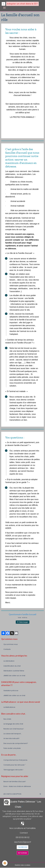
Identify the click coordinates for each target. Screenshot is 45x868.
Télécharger (22, 622)
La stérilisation (9, 661)
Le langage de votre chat (13, 724)
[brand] (20, 4)
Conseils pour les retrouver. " (14, 765)
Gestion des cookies (22, 865)
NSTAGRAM (22, 853)
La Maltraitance (9, 707)
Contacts (7, 649)
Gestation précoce (11, 691)
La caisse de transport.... (13, 734)
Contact (24, 833)
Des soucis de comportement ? (16, 743)
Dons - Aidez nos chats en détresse (17, 786)
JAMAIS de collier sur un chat (14, 676)
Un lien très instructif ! (11, 738)
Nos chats (7, 719)
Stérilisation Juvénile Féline (14, 671)
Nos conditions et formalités (23, 828)
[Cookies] (5, 863)
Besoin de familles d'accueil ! (15, 782)
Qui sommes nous (11, 644)
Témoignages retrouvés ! (13, 770)
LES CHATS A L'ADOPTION (23, 794)
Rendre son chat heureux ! (14, 729)
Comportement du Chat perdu (15, 760)
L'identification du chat (12, 666)
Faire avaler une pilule (12, 748)
